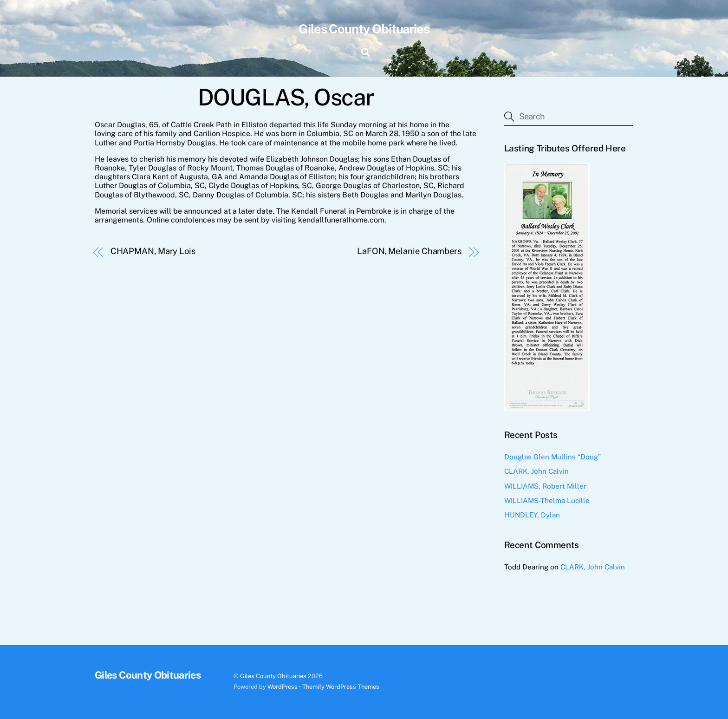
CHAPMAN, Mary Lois (153, 251)
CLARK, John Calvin (536, 471)
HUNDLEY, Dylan (532, 515)
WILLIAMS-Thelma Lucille (547, 500)
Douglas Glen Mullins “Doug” (552, 457)
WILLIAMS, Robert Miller (545, 486)
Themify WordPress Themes (341, 687)
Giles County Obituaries (273, 676)
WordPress (283, 687)
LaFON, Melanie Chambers (409, 251)
